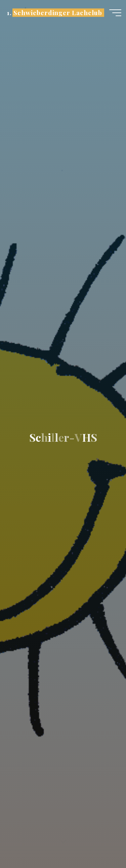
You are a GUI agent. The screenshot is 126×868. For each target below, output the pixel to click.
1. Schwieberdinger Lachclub (54, 13)
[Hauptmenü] (115, 13)
